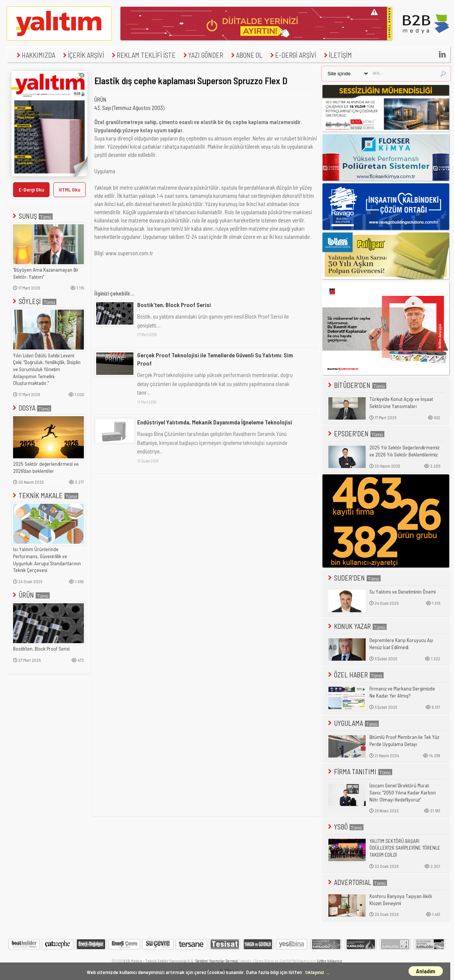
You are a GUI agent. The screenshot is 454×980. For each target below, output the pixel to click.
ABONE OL (246, 55)
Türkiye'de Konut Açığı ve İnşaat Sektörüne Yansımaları (401, 403)
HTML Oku (70, 189)
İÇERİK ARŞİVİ (83, 55)
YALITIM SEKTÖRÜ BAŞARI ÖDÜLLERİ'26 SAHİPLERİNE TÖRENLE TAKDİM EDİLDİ (405, 848)
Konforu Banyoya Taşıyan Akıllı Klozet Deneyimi (401, 900)
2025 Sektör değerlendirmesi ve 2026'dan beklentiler (46, 467)
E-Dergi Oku (31, 189)
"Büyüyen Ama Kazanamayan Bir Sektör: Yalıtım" (46, 273)
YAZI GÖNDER (202, 55)
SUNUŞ (32, 216)
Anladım (426, 971)
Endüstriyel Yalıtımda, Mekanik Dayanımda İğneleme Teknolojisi (215, 422)
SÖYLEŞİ (34, 301)
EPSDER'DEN (356, 434)
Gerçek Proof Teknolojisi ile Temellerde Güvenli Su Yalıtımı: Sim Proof (215, 359)
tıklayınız (315, 972)
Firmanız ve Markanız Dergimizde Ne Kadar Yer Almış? (402, 692)
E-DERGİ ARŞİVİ (292, 55)
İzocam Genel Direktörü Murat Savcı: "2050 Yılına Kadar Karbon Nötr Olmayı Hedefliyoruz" (403, 792)
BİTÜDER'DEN (357, 385)
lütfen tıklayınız (329, 961)
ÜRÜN (31, 595)
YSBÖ (345, 827)
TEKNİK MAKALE (45, 495)
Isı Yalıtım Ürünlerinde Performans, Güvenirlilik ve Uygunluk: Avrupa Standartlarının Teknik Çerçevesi (47, 560)
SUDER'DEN (354, 578)
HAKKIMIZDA (35, 55)
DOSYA (31, 408)
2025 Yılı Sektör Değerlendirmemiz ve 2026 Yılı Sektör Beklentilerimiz (404, 451)
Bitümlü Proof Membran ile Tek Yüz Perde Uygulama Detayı (404, 741)
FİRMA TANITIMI (360, 772)
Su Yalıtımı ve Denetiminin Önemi (403, 592)
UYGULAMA (353, 723)
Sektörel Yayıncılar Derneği (217, 961)
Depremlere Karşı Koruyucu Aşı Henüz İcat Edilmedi (401, 644)
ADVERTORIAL (357, 882)
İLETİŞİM (337, 55)
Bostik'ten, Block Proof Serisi (41, 649)
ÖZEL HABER (355, 675)
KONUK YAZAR (357, 626)
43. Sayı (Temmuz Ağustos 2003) (129, 108)
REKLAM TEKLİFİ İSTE (143, 55)
